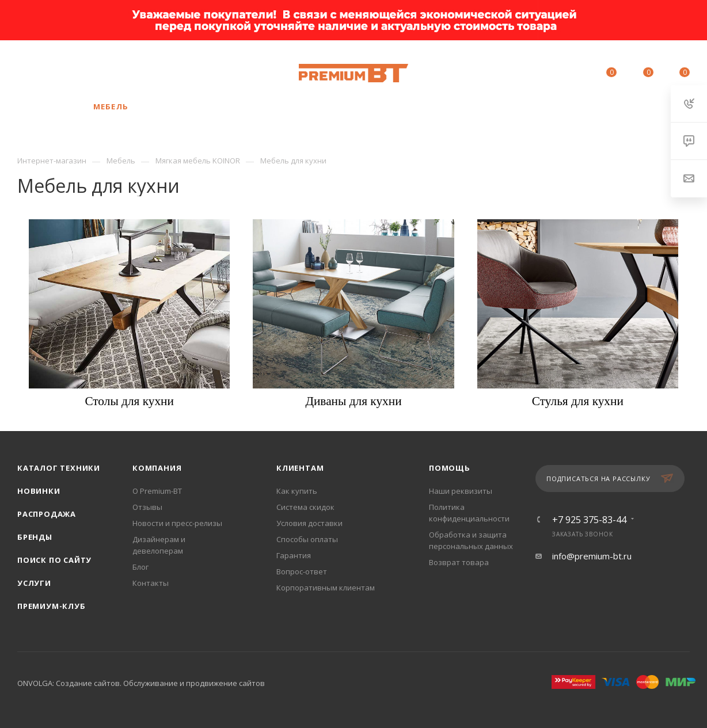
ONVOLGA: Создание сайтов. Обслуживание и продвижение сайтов (141, 683)
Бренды (35, 537)
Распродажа (47, 514)
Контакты (151, 583)
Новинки (39, 491)
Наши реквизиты (461, 491)
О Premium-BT (157, 491)
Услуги (34, 583)
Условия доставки (309, 523)
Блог (140, 567)
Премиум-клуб (52, 606)
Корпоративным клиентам (326, 588)
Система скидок (305, 507)
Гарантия (294, 555)
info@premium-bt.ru (592, 556)
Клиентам (300, 468)
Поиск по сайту (54, 560)
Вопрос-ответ (302, 571)
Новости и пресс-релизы (177, 523)
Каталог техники (59, 468)
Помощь (450, 468)
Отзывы (147, 507)
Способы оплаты (307, 539)
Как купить (297, 491)
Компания (157, 468)
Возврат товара (459, 562)
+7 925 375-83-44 (104, 67)
